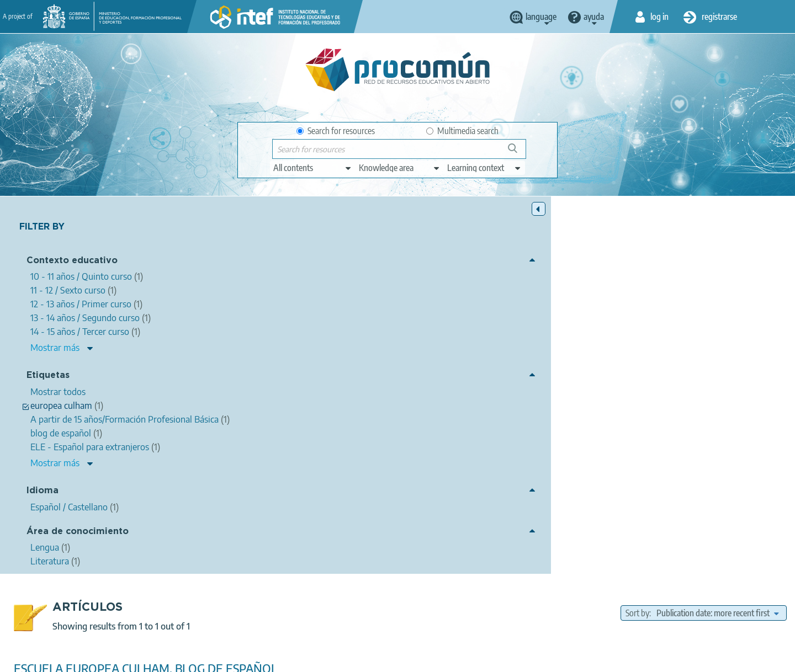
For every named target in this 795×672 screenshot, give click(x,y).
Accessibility (437, 659)
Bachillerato (500, 439)
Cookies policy (377, 659)
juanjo (583, 382)
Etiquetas (48, 377)
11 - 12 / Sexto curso (658, 439)
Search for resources (336, 131)
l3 (531, 396)
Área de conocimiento (78, 542)
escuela (423, 382)
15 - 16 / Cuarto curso (437, 452)
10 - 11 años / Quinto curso (573, 439)
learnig (436, 396)
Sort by (637, 236)
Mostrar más (55, 349)
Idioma (43, 501)
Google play (425, 615)
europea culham (472, 382)
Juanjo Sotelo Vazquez (338, 306)
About (185, 659)
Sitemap (487, 659)
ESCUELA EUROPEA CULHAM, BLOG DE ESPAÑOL (344, 291)
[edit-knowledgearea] (400, 168)
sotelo (614, 382)
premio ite (561, 396)
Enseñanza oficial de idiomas (529, 452)
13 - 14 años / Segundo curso (731, 452)
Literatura (542, 424)
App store (330, 615)
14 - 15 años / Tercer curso (743, 439)
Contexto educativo (72, 262)
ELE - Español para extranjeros (658, 396)
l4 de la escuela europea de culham (692, 382)
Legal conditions (239, 659)
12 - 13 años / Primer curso (630, 452)
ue (593, 396)
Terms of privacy (310, 659)
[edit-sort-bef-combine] (717, 236)
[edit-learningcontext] (484, 168)
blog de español (536, 382)
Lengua (502, 424)
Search (518, 153)
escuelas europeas (488, 396)
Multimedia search (462, 131)
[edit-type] (313, 168)
